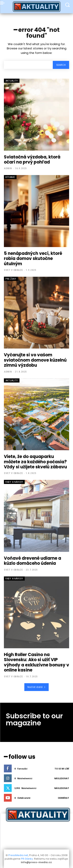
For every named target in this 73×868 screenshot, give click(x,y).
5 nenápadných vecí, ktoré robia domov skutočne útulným (33, 259)
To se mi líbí (62, 769)
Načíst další (37, 687)
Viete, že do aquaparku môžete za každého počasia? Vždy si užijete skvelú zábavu (35, 462)
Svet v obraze (13, 270)
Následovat (62, 778)
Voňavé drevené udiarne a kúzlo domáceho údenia (33, 561)
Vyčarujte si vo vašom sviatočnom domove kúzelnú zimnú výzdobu (35, 360)
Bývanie (10, 177)
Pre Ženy (11, 279)
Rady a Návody (14, 482)
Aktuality (12, 81)
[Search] (61, 65)
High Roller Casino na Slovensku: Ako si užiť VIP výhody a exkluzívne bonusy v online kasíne (36, 662)
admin (8, 168)
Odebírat (63, 798)
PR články (27, 859)
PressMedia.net (18, 855)
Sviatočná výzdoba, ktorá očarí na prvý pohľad (32, 160)
